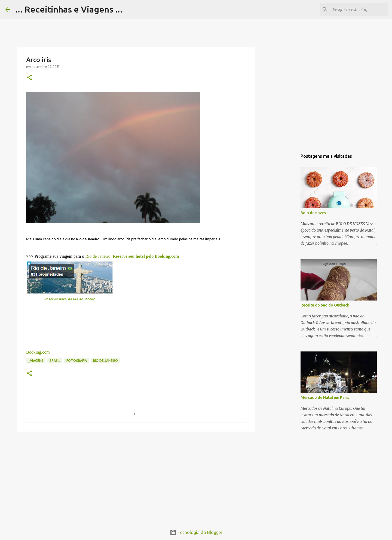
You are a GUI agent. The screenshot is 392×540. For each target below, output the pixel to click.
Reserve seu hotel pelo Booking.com (146, 256)
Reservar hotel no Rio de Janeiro (70, 299)
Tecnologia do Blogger (196, 532)
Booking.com (38, 352)
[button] (29, 78)
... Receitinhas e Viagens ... (69, 9)
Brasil (55, 361)
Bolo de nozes (313, 213)
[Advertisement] (136, 478)
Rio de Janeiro (98, 256)
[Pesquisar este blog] (359, 10)
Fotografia (77, 361)
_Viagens (36, 361)
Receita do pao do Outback (325, 305)
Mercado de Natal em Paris (325, 398)
